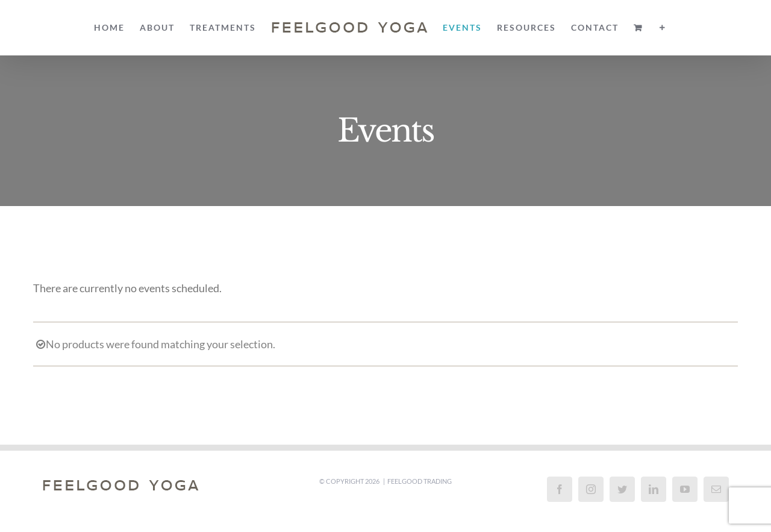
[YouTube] (685, 489)
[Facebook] (560, 489)
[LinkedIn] (654, 489)
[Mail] (716, 489)
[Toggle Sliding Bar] (663, 28)
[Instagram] (591, 489)
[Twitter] (622, 489)
